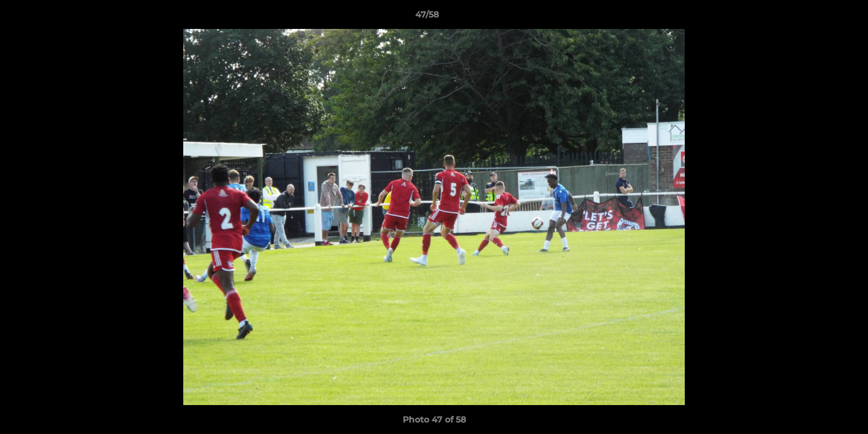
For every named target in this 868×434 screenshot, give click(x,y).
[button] (817, 17)
